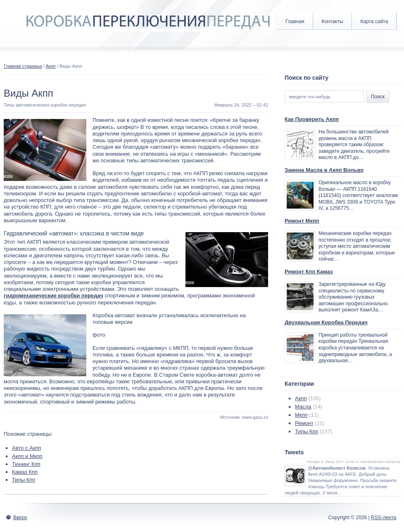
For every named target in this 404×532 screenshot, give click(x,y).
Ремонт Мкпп (302, 221)
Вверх (20, 518)
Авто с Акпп (27, 448)
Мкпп (301, 415)
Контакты (333, 21)
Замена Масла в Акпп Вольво (324, 170)
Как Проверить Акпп (312, 119)
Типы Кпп (24, 480)
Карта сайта (374, 21)
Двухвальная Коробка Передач (326, 322)
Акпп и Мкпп (27, 456)
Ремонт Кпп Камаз (309, 272)
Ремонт (304, 423)
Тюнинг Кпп (26, 464)
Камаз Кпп (25, 472)
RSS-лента (384, 518)
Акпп (51, 66)
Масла (303, 407)
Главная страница (23, 66)
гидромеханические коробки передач (53, 296)
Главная (295, 21)
